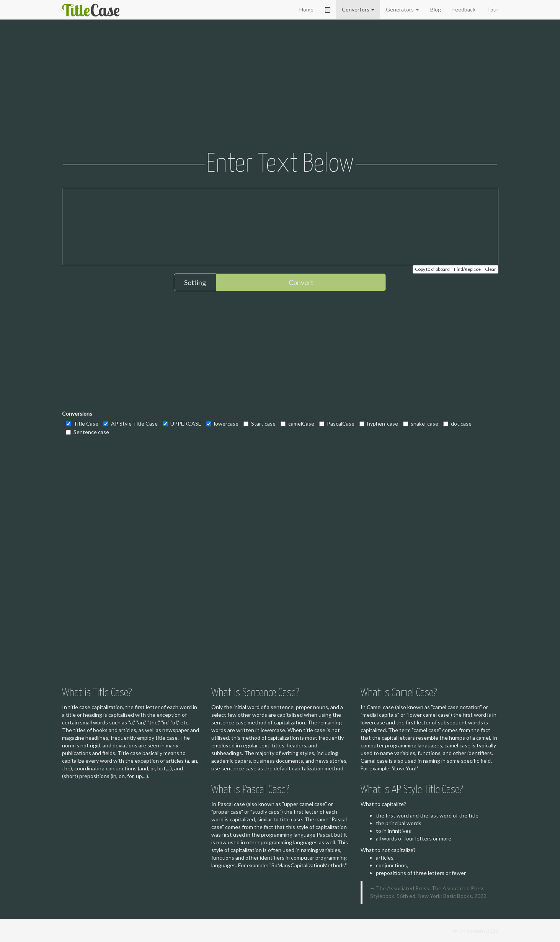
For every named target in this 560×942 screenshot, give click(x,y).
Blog (436, 9)
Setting (195, 282)
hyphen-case (379, 423)
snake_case (421, 423)
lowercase (222, 423)
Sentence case (87, 432)
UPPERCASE (182, 423)
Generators (402, 9)
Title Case (82, 423)
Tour (493, 9)
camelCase (297, 423)
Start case (260, 423)
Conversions (77, 414)
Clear (491, 269)
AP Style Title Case (131, 423)
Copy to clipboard (432, 269)
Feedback (464, 9)
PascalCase (337, 423)
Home (306, 9)
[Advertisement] (280, 86)
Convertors (358, 9)
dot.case (457, 423)
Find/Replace (467, 269)
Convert (301, 282)
